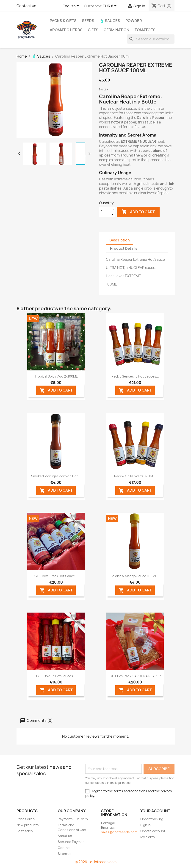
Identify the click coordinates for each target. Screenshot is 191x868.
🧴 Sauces (110, 21)
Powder (134, 21)
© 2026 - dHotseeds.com (96, 862)
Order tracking (152, 819)
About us (65, 836)
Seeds (88, 21)
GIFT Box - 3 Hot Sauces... (56, 676)
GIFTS (93, 30)
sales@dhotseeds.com (119, 832)
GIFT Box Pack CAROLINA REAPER (135, 676)
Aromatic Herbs (66, 30)
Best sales (25, 831)
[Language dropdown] (72, 6)
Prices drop (26, 819)
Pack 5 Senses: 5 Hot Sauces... (135, 376)
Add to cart (138, 212)
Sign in (145, 825)
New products (28, 825)
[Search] (151, 39)
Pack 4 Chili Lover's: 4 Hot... (135, 476)
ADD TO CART (56, 391)
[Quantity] (105, 212)
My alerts (148, 837)
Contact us (26, 6)
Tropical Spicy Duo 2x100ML (56, 376)
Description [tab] (120, 240)
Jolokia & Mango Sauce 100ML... (135, 576)
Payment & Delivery (73, 819)
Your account (155, 811)
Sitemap (64, 854)
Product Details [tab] (124, 248)
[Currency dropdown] (110, 6)
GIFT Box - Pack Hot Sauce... (56, 576)
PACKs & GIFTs (63, 21)
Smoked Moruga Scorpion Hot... (56, 476)
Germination (116, 30)
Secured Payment (72, 842)
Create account (153, 831)
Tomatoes (145, 30)
